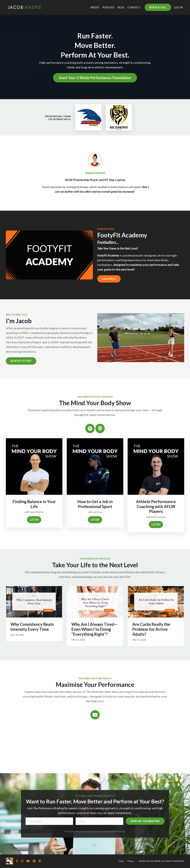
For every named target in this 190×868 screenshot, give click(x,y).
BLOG (121, 7)
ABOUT (95, 7)
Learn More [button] (109, 279)
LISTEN (34, 520)
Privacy (131, 861)
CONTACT (134, 7)
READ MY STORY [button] (21, 361)
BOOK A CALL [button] (158, 7)
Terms (121, 861)
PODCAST (109, 7)
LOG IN (178, 7)
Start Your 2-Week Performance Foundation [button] (95, 78)
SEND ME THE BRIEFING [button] (126, 832)
